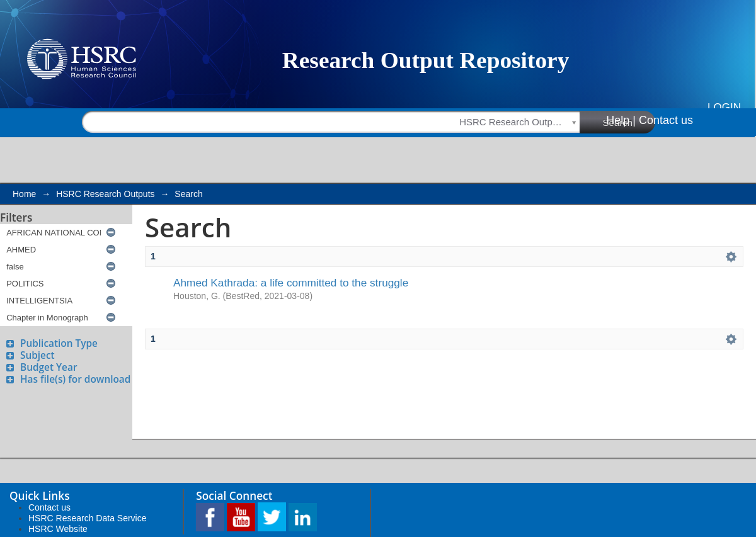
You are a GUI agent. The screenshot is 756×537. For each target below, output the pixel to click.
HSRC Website (58, 529)
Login (724, 107)
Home (24, 194)
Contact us (666, 120)
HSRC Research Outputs (105, 194)
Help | (621, 120)
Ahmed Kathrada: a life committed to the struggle (291, 283)
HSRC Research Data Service (88, 518)
